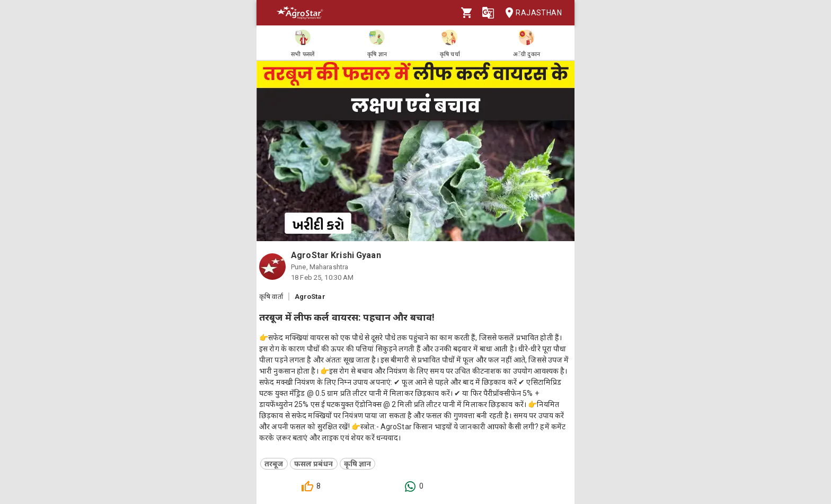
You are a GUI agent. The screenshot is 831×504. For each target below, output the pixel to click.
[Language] (488, 13)
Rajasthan (530, 13)
